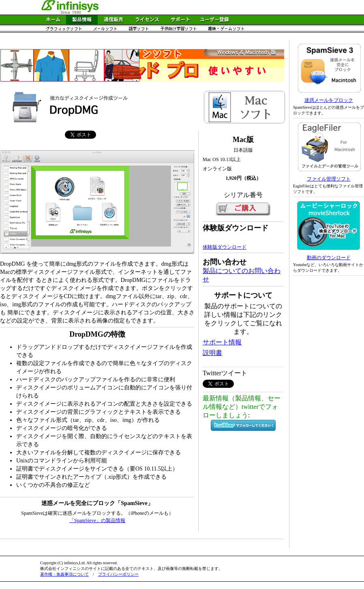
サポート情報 (222, 342)
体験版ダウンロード (225, 247)
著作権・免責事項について (64, 574)
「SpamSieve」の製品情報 (97, 520)
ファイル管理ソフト (329, 179)
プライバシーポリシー (118, 574)
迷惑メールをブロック (329, 100)
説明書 (212, 353)
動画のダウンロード (329, 258)
